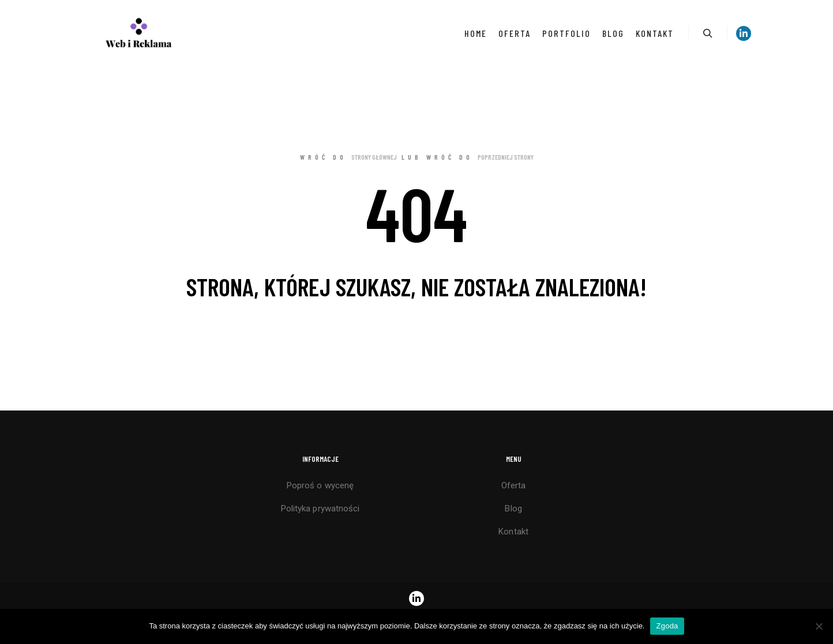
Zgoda (667, 626)
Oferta (514, 485)
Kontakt (513, 532)
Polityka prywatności (320, 509)
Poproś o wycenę (320, 485)
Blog (513, 509)
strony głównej (374, 157)
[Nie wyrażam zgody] (819, 626)
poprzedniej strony (506, 157)
